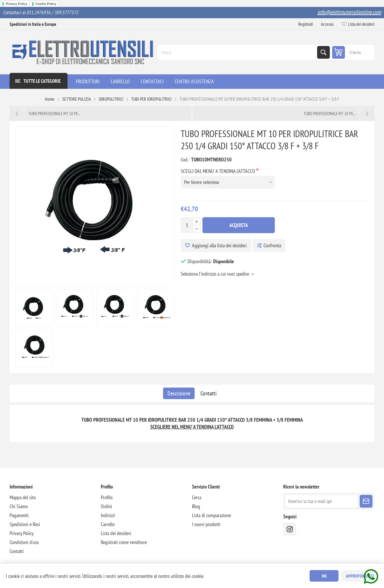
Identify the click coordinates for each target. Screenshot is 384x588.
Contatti (209, 393)
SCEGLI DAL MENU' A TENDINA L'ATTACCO (218, 171)
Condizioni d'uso (24, 542)
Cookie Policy (46, 4)
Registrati (306, 24)
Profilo (107, 497)
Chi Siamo (19, 506)
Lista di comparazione (212, 515)
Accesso (327, 24)
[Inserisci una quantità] (187, 225)
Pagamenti (19, 515)
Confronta (272, 245)
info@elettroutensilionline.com (349, 12)
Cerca (323, 52)
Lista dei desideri (116, 533)
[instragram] (290, 529)
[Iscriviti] (321, 501)
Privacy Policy (17, 4)
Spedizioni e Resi (25, 524)
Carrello (108, 524)
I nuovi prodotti (206, 524)
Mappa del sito (23, 497)
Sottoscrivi (366, 501)
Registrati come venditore (124, 542)
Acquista (239, 225)
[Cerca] (238, 52)
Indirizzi (108, 515)
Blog (196, 506)
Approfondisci (360, 576)
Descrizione (179, 393)
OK (324, 576)
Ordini (106, 506)
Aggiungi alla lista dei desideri (219, 245)
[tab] (179, 393)
